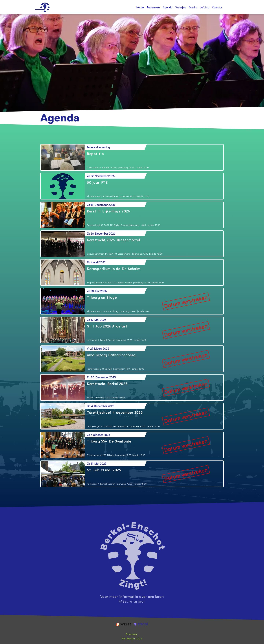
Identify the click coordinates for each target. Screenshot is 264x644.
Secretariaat (132, 601)
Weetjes (181, 7)
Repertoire (153, 7)
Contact (217, 7)
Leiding (205, 7)
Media (193, 7)
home (133, 556)
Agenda (168, 7)
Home (45, 7)
